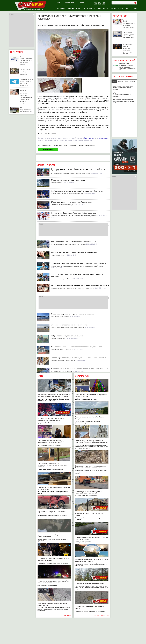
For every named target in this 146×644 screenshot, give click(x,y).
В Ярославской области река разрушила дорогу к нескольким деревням (79, 369)
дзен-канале (104, 138)
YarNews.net (57, 146)
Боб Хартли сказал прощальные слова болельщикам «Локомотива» (78, 191)
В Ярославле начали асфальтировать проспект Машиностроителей (89, 492)
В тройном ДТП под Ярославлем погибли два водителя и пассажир (54, 559)
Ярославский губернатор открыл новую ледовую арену (73, 380)
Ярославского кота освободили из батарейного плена (50, 536)
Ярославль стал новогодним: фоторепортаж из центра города (91, 396)
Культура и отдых (117, 8)
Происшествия (132, 8)
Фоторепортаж (103, 8)
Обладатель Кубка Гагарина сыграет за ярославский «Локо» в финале (78, 263)
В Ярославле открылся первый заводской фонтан (26, 110)
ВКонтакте (89, 138)
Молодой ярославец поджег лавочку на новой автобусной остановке (78, 358)
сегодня (133, 81)
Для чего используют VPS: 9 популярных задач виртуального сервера (26, 60)
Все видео (67, 615)
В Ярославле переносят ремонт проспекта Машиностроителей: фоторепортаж (90, 467)
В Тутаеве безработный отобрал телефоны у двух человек (74, 252)
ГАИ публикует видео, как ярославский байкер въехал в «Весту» (52, 512)
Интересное (17, 52)
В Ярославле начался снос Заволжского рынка (90, 514)
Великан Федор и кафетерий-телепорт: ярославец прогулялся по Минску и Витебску (92, 442)
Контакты (82, 3)
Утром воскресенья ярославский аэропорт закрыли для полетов (76, 347)
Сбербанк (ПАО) (124, 64)
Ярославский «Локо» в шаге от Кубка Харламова (70, 468)
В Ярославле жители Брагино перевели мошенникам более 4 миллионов (80, 285)
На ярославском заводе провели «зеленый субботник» (25, 72)
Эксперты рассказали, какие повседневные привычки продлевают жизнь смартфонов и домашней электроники (26, 96)
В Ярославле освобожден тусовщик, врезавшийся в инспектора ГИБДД (51, 442)
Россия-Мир (61, 8)
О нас (58, 3)
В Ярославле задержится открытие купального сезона (72, 314)
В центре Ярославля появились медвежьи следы (90, 608)
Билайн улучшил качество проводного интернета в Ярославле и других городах (129, 49)
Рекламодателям (70, 3)
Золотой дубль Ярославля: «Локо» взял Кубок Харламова (73, 213)
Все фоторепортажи (101, 615)
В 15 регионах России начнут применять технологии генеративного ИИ (127, 68)
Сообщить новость (48, 149)
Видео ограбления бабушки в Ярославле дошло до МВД (52, 604)
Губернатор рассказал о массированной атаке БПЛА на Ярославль (122, 95)
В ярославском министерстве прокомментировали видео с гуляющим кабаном (52, 465)
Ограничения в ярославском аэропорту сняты (69, 325)
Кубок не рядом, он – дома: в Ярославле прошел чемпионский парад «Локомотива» (78, 170)
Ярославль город (89, 8)
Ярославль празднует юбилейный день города (89, 418)
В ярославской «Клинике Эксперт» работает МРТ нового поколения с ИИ (129, 36)
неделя (120, 81)
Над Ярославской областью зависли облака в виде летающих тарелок (92, 560)
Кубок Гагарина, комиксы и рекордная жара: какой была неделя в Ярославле (77, 275)
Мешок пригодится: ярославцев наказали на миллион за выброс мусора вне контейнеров (54, 396)
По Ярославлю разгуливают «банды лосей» (68, 336)
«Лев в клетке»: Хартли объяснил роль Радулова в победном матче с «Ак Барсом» (123, 101)
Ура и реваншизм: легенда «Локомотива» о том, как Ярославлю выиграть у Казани (129, 24)
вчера (126, 81)
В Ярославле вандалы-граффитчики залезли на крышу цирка (54, 488)
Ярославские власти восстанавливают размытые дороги (73, 241)
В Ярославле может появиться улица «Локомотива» (71, 202)
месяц (114, 81)
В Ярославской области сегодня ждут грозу (68, 180)
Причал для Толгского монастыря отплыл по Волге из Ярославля (91, 538)
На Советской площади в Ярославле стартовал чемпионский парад (51, 419)
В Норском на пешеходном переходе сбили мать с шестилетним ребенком (53, 582)
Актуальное (120, 16)
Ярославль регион (74, 8)
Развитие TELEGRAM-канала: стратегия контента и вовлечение (27, 82)
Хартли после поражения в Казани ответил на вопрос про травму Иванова (123, 88)
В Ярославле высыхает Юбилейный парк (90, 583)
